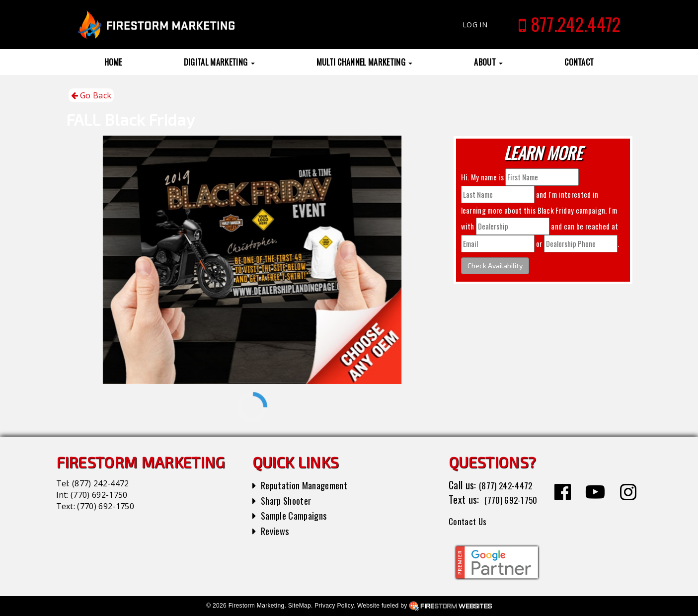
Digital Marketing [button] (219, 62)
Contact (579, 62)
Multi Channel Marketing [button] (365, 62)
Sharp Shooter (289, 500)
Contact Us (470, 521)
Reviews (276, 531)
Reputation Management (309, 485)
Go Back (91, 96)
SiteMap (300, 606)
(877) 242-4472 (100, 483)
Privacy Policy (334, 606)
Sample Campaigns (297, 515)
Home (113, 62)
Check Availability (495, 266)
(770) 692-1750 (99, 495)
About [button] (488, 62)
